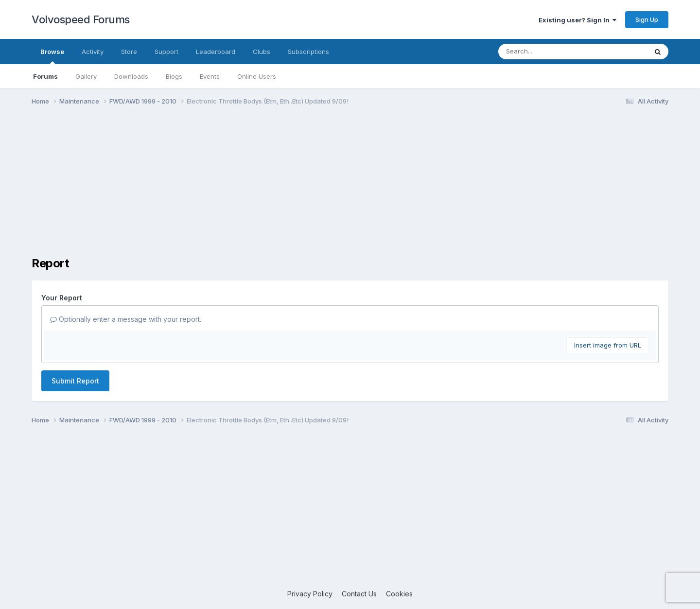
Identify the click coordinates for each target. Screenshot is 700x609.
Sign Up (647, 19)
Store (129, 52)
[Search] (546, 52)
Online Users (257, 76)
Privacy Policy (310, 594)
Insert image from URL (608, 345)
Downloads (131, 76)
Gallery (86, 76)
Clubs (262, 52)
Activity (93, 52)
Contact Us (359, 594)
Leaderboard (216, 52)
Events (210, 76)
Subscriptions (308, 52)
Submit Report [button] (75, 381)
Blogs (174, 76)
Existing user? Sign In (577, 20)
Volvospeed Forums (81, 19)
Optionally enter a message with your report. (126, 319)
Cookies (399, 594)
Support (166, 52)
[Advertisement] (350, 189)
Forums (45, 76)
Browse (52, 56)
